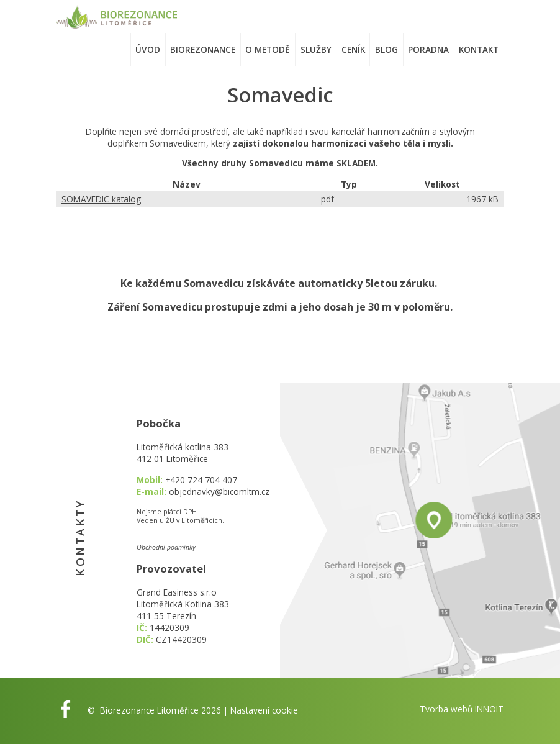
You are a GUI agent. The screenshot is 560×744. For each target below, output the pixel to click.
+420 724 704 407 (201, 480)
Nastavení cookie (264, 710)
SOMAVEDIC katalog (101, 199)
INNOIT (489, 709)
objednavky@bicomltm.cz (219, 492)
